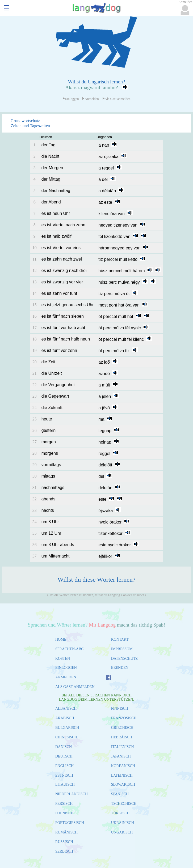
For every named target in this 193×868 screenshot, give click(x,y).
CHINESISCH (66, 737)
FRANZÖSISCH (124, 718)
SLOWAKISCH (123, 784)
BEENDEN (120, 668)
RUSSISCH (64, 842)
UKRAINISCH (123, 823)
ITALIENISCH (123, 747)
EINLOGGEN (66, 668)
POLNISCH (64, 813)
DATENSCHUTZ (124, 659)
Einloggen (71, 99)
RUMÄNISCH (66, 832)
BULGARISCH (67, 728)
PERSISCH (64, 804)
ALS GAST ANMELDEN (75, 687)
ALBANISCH (66, 709)
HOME (61, 639)
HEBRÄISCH (122, 737)
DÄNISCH (64, 747)
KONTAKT (120, 639)
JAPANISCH (121, 756)
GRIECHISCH (122, 728)
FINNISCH (120, 709)
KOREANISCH (123, 766)
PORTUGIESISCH (70, 823)
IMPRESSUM (122, 649)
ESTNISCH (64, 775)
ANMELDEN (66, 677)
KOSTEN (63, 659)
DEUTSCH (64, 756)
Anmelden (90, 99)
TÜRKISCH (120, 813)
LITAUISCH (65, 784)
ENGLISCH (64, 766)
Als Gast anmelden (116, 99)
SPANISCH (120, 794)
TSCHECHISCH (124, 804)
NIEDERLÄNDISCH (72, 794)
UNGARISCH (122, 832)
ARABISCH (65, 718)
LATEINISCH (122, 775)
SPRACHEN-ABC (70, 649)
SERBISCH (64, 851)
